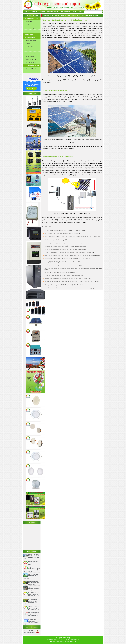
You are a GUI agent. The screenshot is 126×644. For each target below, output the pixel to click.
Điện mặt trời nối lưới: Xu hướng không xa (56, 272)
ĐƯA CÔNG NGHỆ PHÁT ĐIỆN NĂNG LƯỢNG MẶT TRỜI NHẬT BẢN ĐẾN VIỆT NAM (66, 256)
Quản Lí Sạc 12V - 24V (31, 59)
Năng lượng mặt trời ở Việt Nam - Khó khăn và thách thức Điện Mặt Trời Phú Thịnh (66, 237)
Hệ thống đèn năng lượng (32, 18)
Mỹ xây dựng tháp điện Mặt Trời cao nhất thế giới (58, 275)
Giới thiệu (34, 12)
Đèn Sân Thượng (30, 28)
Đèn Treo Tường (29, 31)
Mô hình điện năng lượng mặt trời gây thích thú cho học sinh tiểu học (63, 243)
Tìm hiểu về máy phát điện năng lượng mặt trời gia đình (59, 230)
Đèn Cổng (28, 25)
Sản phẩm (42, 12)
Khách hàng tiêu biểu (53, 12)
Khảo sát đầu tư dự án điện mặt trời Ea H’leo (33, 563)
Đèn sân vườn (29, 22)
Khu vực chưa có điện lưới (32, 66)
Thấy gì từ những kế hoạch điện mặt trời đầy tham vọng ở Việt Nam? (63, 252)
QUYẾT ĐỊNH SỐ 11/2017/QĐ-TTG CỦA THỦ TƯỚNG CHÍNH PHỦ (62, 265)
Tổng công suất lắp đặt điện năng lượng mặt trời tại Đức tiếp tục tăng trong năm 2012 (70, 268)
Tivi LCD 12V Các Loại (31, 62)
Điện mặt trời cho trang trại (32, 72)
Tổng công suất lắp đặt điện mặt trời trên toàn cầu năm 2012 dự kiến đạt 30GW (66, 282)
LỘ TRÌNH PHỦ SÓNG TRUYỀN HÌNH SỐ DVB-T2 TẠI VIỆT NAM (34, 608)
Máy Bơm (28, 44)
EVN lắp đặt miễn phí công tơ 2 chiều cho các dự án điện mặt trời (62, 262)
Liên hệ (81, 12)
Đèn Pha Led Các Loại (31, 50)
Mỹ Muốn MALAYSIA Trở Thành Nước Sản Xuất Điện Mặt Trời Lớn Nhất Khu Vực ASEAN (67, 288)
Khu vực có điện (29, 34)
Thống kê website (32, 627)
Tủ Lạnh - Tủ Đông (30, 53)
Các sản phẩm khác (30, 37)
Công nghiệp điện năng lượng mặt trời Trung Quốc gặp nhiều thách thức (64, 285)
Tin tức (54, 15)
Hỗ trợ (74, 12)
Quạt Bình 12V (29, 47)
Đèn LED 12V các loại (31, 40)
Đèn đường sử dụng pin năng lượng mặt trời (56, 240)
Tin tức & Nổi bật (66, 12)
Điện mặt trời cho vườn (31, 69)
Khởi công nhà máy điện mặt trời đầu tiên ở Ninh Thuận (34, 583)
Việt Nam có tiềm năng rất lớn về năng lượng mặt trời (34, 589)
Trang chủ (27, 12)
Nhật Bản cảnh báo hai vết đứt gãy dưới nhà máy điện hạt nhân (62, 279)
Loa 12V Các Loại (30, 56)
